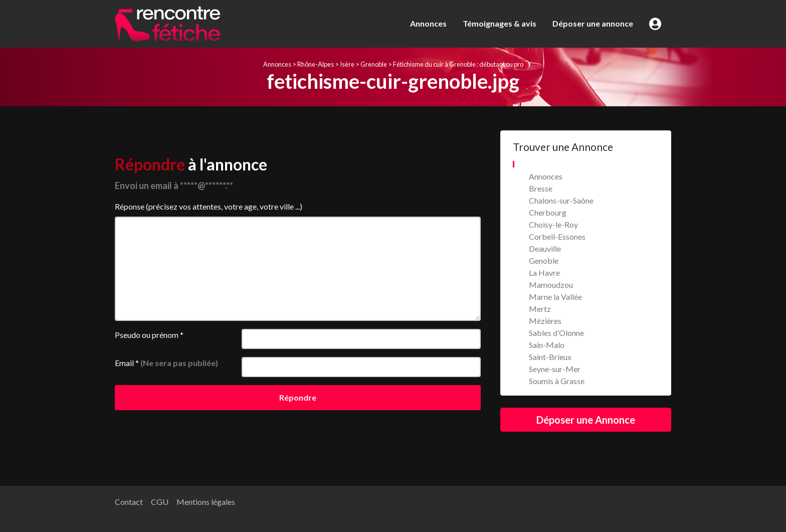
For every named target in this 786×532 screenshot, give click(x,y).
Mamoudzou (551, 285)
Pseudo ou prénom (149, 335)
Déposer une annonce (593, 23)
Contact (129, 502)
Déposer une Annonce (586, 420)
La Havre (544, 273)
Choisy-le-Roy (553, 224)
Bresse (541, 188)
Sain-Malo (547, 345)
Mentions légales (206, 502)
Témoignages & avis (500, 23)
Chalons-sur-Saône (561, 200)
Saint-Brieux (550, 357)
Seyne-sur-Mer (555, 369)
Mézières (545, 321)
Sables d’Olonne (556, 333)
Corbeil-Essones (557, 236)
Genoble (544, 260)
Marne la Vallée (555, 297)
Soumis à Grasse (557, 381)
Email (166, 363)
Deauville (545, 248)
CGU (160, 502)
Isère (347, 64)
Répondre (298, 397)
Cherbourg (548, 212)
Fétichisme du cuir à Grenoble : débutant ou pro (458, 64)
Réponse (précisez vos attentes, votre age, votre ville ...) (209, 206)
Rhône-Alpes (316, 64)
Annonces (428, 23)
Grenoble (374, 64)
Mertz (540, 309)
